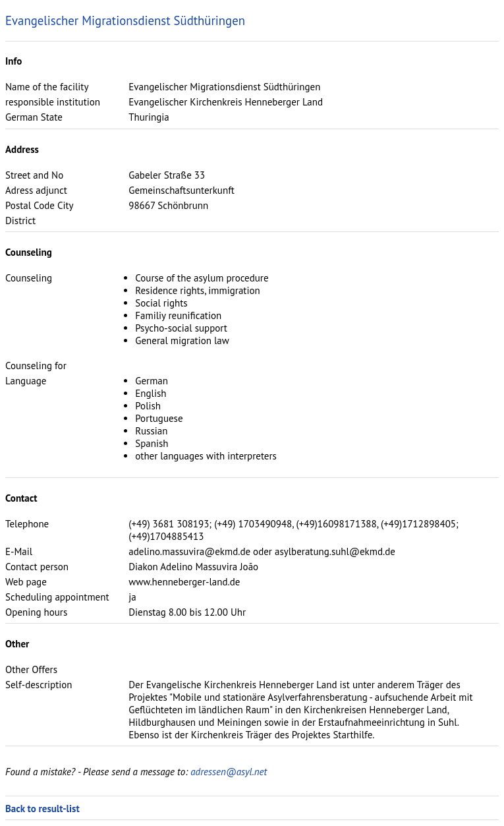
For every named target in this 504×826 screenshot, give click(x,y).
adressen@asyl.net (229, 772)
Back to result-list (42, 809)
